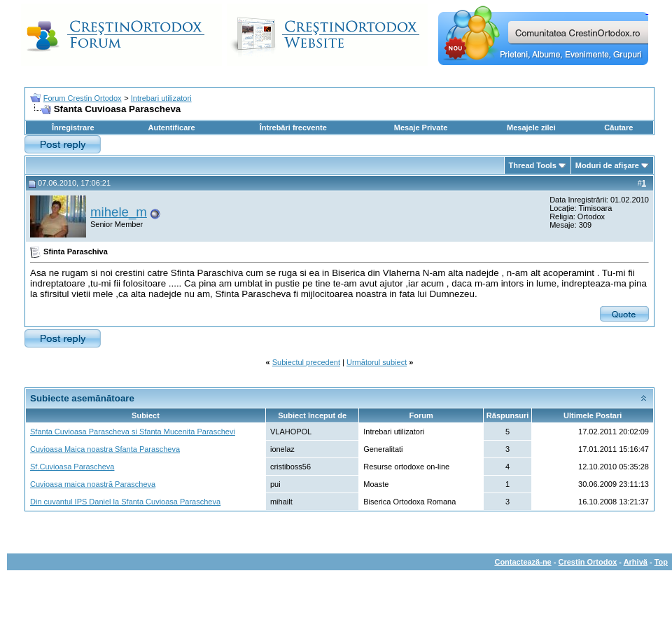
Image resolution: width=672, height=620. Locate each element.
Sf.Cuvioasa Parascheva (72, 467)
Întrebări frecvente (293, 128)
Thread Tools (533, 165)
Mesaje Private (421, 128)
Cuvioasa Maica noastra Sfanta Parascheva (105, 449)
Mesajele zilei (531, 128)
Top (661, 562)
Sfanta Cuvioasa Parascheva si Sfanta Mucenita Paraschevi (133, 432)
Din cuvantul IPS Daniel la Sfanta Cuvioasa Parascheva (125, 502)
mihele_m (119, 212)
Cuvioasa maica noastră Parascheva (93, 484)
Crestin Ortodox (588, 562)
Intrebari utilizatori (161, 98)
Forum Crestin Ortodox (83, 98)
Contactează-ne (523, 562)
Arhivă (636, 562)
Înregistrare (73, 128)
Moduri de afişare (607, 165)
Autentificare (171, 128)
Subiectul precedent (306, 362)
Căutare (618, 128)
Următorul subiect (377, 362)
